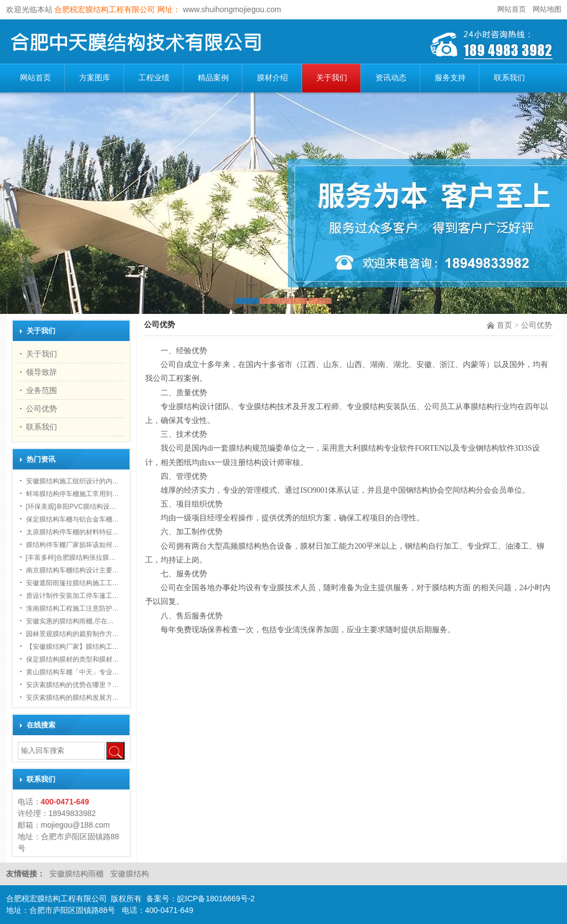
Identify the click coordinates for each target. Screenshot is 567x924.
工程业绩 (154, 78)
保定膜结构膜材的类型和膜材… (73, 659)
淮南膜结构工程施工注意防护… (73, 608)
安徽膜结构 (130, 874)
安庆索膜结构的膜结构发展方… (73, 698)
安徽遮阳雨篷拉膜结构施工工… (73, 583)
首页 (504, 325)
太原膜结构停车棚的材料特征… (73, 532)
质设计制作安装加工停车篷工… (73, 596)
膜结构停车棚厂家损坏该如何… (73, 545)
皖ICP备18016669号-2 (216, 899)
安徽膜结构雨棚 (78, 874)
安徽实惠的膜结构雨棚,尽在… (70, 621)
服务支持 (450, 78)
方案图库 (95, 78)
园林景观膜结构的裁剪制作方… (73, 634)
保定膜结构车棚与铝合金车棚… (73, 519)
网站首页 (512, 9)
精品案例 (213, 78)
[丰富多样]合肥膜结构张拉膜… (71, 558)
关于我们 (332, 78)
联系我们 (509, 78)
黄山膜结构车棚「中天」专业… (73, 672)
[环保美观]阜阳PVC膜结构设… (71, 507)
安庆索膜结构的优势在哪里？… (73, 685)
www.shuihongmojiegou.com (231, 9)
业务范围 (42, 390)
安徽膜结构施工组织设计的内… (73, 481)
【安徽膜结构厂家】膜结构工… (73, 647)
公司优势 (537, 325)
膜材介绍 (272, 78)
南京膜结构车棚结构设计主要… (73, 570)
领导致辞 (42, 372)
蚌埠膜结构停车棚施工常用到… (73, 494)
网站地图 (547, 9)
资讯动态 (391, 78)
